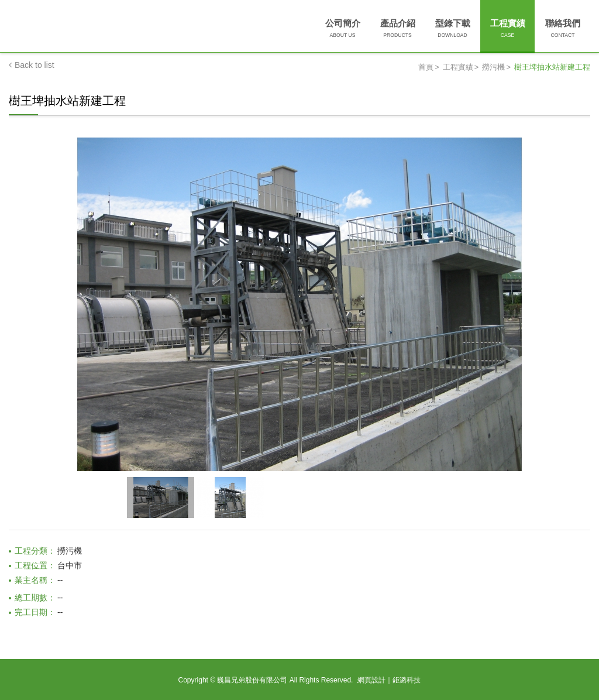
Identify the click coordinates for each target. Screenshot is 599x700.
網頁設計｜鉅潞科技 (389, 680)
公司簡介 (343, 29)
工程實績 (508, 29)
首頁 (426, 67)
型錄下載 (453, 29)
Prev (16, 286)
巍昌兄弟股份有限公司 (113, 28)
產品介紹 (398, 29)
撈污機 (493, 67)
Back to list (32, 65)
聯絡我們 (563, 29)
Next (583, 286)
